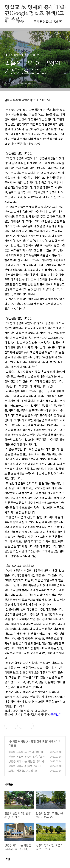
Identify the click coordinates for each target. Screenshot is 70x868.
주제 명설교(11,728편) (48, 21)
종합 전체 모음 (39, 741)
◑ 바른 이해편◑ (19, 741)
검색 (54, 7)
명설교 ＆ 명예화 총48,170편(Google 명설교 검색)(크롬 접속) (34, 8)
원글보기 (56, 714)
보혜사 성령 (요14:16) (21, 771)
